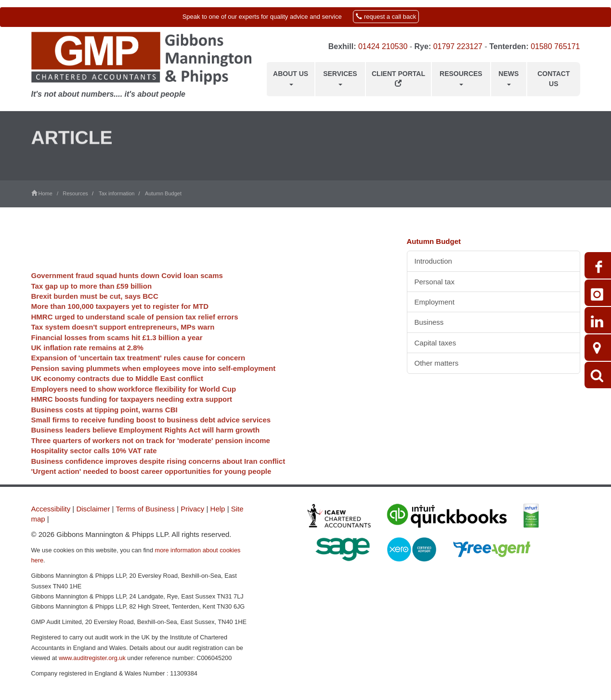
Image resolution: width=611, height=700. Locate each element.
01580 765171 (555, 46)
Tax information (117, 193)
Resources (461, 77)
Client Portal (398, 78)
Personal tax (435, 282)
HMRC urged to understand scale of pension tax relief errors (135, 338)
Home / (47, 193)
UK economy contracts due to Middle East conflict (117, 401)
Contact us (553, 79)
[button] (305, 17)
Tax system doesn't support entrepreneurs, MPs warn (123, 349)
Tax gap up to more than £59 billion (92, 308)
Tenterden (507, 46)
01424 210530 (383, 46)
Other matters (437, 363)
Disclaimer (93, 509)
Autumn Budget (163, 193)
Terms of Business (145, 509)
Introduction (433, 261)
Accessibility (51, 509)
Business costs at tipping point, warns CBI (104, 431)
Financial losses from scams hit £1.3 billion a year (117, 359)
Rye (422, 46)
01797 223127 (458, 46)
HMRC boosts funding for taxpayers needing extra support (132, 421)
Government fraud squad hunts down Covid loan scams (127, 297)
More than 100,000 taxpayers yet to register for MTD (120, 328)
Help (218, 509)
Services (340, 77)
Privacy (192, 509)
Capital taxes (435, 343)
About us (291, 77)
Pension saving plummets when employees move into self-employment (154, 390)
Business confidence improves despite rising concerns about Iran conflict (158, 483)
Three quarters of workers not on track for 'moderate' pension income (151, 462)
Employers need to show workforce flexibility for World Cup (134, 411)
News (508, 77)
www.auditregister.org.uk (92, 658)
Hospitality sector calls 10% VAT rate (94, 473)
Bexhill (341, 46)
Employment (435, 302)
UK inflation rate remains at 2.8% (87, 369)
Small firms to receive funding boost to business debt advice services (151, 441)
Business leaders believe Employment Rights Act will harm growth (146, 452)
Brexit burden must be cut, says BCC (95, 318)
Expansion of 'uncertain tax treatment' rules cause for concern (138, 380)
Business (429, 322)
